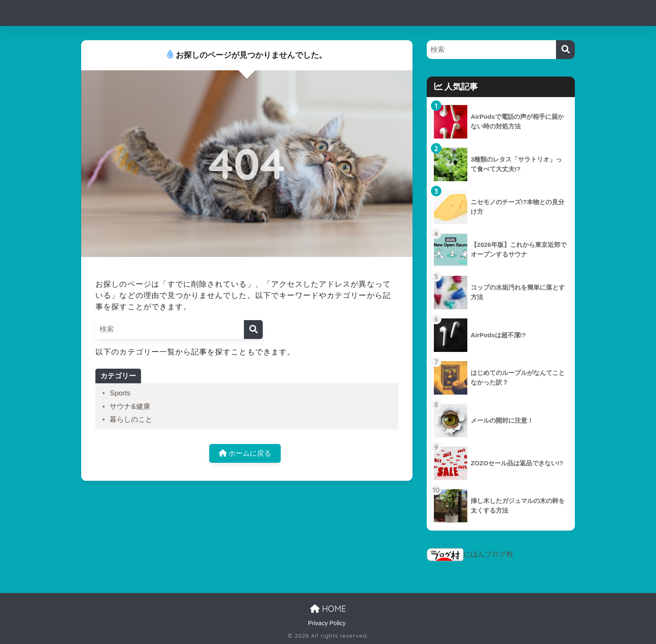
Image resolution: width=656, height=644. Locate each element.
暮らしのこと (131, 419)
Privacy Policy (327, 623)
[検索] (253, 330)
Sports (120, 393)
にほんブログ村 (470, 554)
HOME (328, 609)
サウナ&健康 (130, 407)
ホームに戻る (245, 453)
